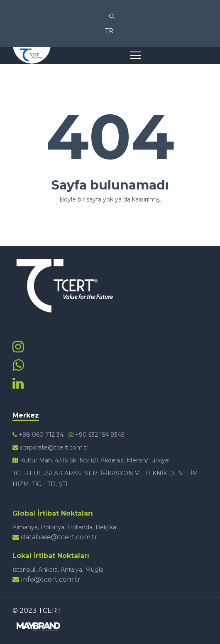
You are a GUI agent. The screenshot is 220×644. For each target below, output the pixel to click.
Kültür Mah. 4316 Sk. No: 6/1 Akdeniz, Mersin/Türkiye (91, 460)
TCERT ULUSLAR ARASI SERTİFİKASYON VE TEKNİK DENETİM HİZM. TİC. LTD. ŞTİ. (105, 479)
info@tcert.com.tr (46, 579)
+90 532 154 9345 (96, 435)
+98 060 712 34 (38, 435)
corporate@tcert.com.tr (50, 447)
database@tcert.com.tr (55, 537)
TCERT (50, 611)
